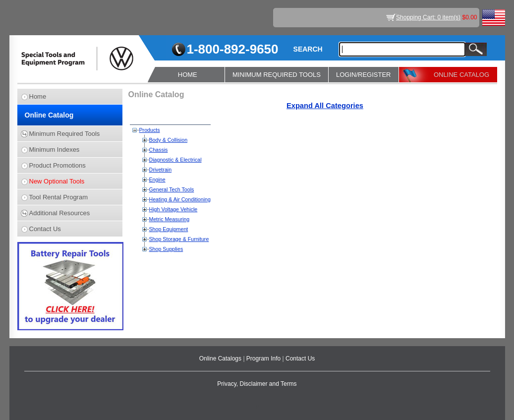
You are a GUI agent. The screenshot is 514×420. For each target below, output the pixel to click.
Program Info (264, 359)
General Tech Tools (172, 189)
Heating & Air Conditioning (180, 199)
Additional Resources (60, 213)
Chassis (159, 150)
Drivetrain (161, 170)
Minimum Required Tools (65, 134)
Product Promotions (57, 165)
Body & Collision (169, 140)
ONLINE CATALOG (461, 75)
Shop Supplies (166, 249)
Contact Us (45, 229)
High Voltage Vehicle (173, 209)
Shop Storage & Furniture (179, 239)
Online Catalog (49, 115)
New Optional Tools (57, 181)
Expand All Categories (325, 106)
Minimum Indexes (55, 150)
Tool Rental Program (59, 197)
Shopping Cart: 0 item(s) (428, 17)
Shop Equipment (169, 229)
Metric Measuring (170, 219)
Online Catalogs (221, 359)
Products (150, 130)
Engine (157, 180)
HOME (188, 75)
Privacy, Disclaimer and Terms (257, 384)
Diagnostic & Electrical (175, 160)
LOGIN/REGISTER (364, 75)
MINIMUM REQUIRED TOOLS (277, 75)
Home (38, 96)
